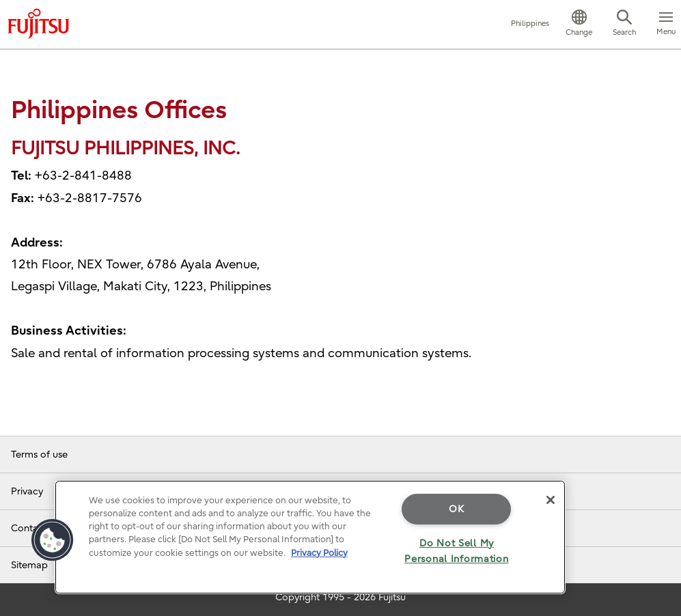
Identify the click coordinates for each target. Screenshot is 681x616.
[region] (310, 537)
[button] (579, 25)
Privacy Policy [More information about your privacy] (319, 553)
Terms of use (39, 454)
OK (456, 509)
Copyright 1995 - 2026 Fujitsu (340, 597)
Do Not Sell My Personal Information (456, 551)
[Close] (551, 500)
